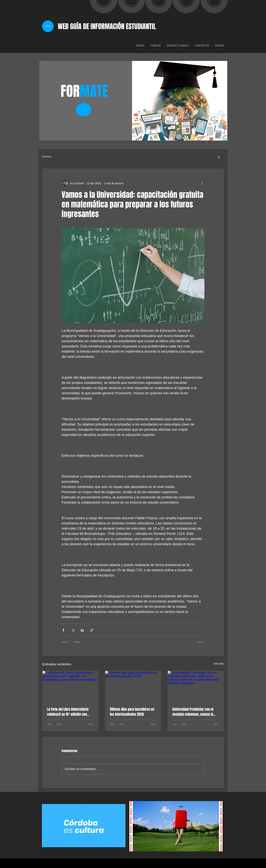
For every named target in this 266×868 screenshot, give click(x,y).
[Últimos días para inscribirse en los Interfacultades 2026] (133, 687)
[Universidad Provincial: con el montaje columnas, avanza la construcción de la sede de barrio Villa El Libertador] (196, 687)
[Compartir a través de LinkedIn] (82, 630)
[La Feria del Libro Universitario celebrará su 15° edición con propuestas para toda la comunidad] (70, 687)
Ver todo (219, 664)
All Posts (47, 157)
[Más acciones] (202, 183)
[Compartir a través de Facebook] (63, 630)
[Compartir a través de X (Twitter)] (73, 630)
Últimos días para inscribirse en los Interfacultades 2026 (132, 712)
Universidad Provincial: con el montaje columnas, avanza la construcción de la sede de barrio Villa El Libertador (193, 712)
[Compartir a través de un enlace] (92, 630)
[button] (219, 157)
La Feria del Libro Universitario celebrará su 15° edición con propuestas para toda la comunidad (68, 712)
